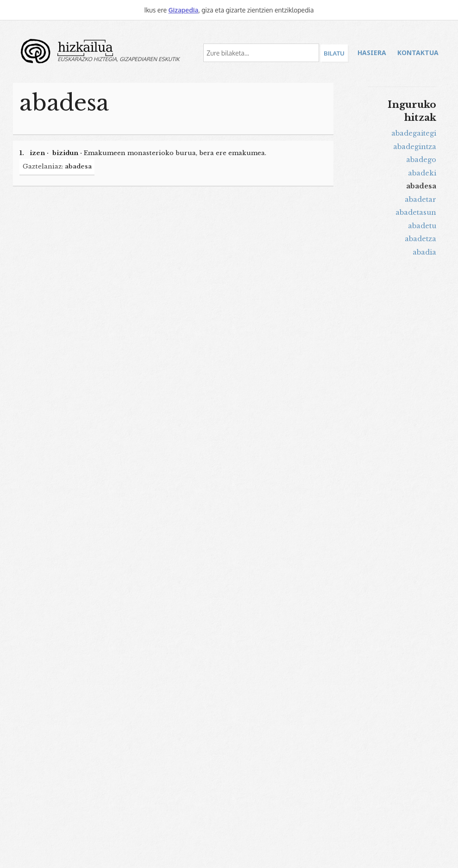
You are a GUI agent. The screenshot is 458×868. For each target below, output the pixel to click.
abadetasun (416, 212)
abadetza (420, 239)
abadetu (422, 226)
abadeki (422, 173)
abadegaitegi (414, 133)
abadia (424, 252)
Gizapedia (183, 10)
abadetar (420, 200)
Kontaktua (418, 53)
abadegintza (415, 147)
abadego (421, 160)
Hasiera (372, 53)
